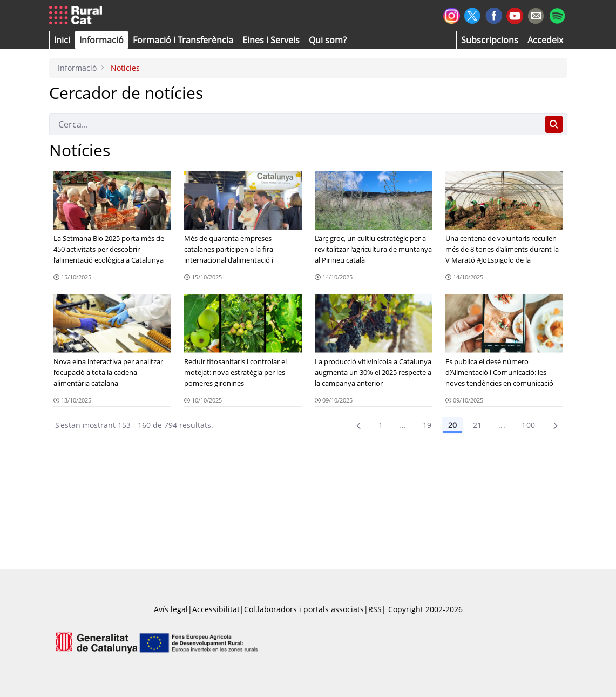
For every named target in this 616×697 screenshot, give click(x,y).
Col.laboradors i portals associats (304, 609)
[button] (62, 40)
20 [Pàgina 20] (452, 425)
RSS (375, 609)
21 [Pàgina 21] (478, 425)
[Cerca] (295, 124)
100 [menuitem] (528, 425)
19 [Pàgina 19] (427, 425)
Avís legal (171, 609)
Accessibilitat (216, 609)
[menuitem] (183, 40)
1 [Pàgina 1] (381, 425)
